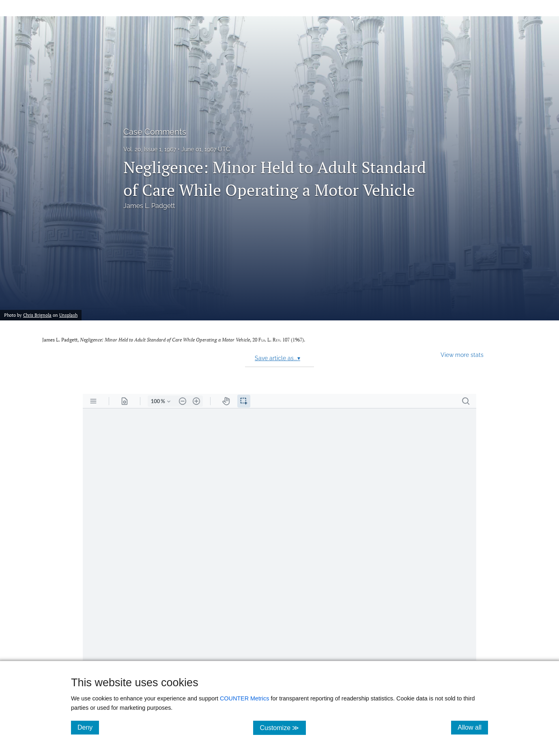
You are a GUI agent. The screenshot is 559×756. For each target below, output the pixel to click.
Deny (88, 727)
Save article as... (277, 358)
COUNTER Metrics (245, 698)
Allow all (473, 727)
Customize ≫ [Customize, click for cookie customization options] (283, 727)
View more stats (462, 355)
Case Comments (155, 132)
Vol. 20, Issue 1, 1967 (150, 149)
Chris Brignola (37, 315)
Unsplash (68, 315)
